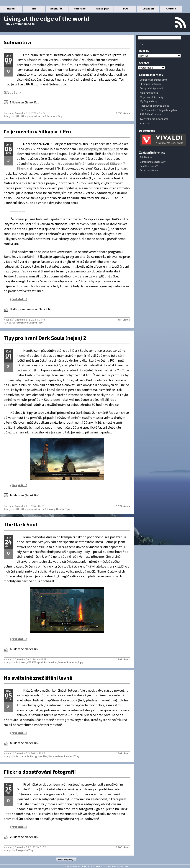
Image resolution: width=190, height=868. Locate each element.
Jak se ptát (103, 8)
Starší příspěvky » (66, 859)
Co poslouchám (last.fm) (153, 80)
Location (148, 8)
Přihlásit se (146, 157)
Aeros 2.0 (101, 866)
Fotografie (22, 323)
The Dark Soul (21, 524)
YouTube (144, 123)
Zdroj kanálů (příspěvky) (153, 162)
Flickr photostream (150, 84)
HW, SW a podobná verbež (31, 116)
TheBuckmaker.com (118, 866)
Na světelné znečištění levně (38, 678)
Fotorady (80, 8)
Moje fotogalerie (149, 93)
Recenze (52, 116)
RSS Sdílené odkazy (151, 114)
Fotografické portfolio (152, 88)
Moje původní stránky (152, 97)
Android (171, 8)
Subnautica (17, 42)
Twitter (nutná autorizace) (154, 119)
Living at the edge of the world (46, 18)
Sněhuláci (57, 8)
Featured (21, 662)
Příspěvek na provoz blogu (155, 106)
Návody (51, 509)
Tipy (60, 116)
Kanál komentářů (149, 166)
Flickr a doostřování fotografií (40, 772)
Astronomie (22, 756)
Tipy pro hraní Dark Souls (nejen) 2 (45, 338)
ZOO (125, 8)
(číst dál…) (12, 92)
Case (18, 113)
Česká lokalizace (149, 170)
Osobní (33, 323)
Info (34, 8)
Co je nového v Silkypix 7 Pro (37, 131)
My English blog (149, 101)
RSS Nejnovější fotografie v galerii (159, 110)
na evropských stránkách (99, 149)
